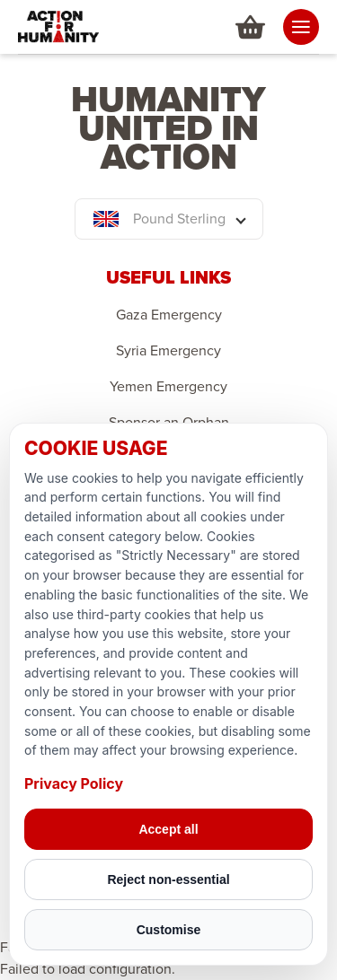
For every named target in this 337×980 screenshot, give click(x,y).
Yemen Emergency (168, 387)
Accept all (168, 829)
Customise (169, 930)
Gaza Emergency (169, 315)
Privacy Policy (74, 783)
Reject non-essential (168, 879)
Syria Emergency (168, 351)
